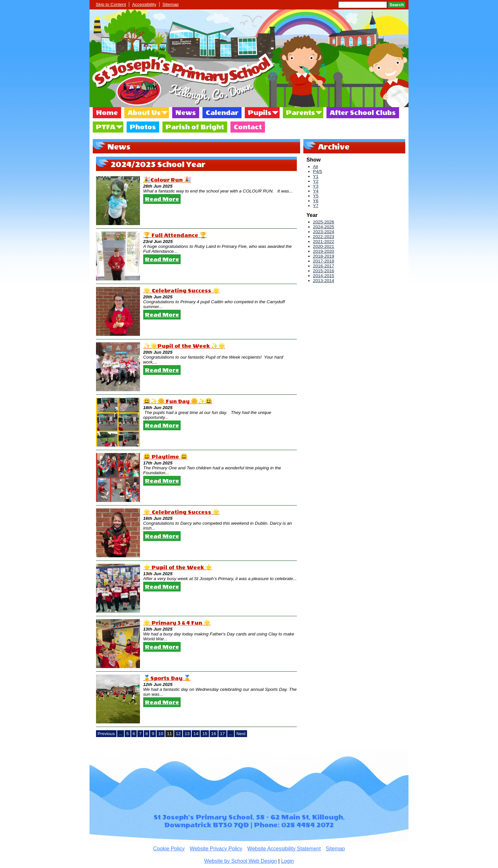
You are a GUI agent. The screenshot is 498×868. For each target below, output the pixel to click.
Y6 (316, 201)
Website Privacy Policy (216, 849)
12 (178, 734)
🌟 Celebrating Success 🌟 (181, 291)
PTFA (106, 127)
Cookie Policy (169, 849)
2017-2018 (324, 261)
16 (214, 734)
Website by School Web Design (241, 861)
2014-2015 (324, 276)
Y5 (316, 196)
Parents (301, 113)
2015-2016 (324, 271)
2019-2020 (324, 251)
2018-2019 (324, 256)
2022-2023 (324, 237)
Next (241, 734)
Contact (248, 127)
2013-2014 (324, 281)
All (316, 167)
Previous (106, 734)
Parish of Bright (195, 127)
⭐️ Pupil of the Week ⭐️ (178, 568)
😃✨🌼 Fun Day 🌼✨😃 (178, 401)
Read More (162, 199)
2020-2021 (324, 246)
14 (196, 734)
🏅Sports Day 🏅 (167, 678)
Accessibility (144, 4)
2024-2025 (324, 227)
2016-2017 (324, 266)
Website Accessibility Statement (284, 849)
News (186, 113)
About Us (144, 113)
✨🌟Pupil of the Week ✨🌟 (184, 346)
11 (169, 734)
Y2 (316, 181)
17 (222, 734)
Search (397, 5)
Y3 (316, 186)
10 (161, 734)
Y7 (316, 206)
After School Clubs (363, 113)
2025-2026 (324, 222)
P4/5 (318, 171)
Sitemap (171, 4)
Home (107, 113)
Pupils (260, 113)
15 (205, 734)
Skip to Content (111, 4)
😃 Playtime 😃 (165, 457)
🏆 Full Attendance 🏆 (175, 235)
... (121, 734)
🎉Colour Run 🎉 (167, 180)
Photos (143, 127)
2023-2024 (324, 232)
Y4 (316, 191)
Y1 (316, 176)
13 (187, 734)
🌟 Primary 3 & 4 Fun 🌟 (177, 623)
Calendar (222, 113)
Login (288, 861)
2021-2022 (324, 242)
